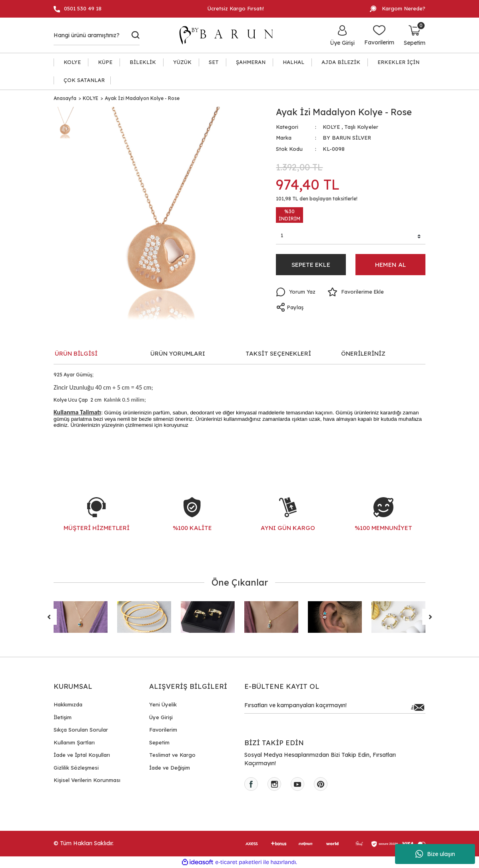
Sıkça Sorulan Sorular (81, 730)
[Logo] (230, 35)
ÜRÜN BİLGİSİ (76, 353)
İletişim (63, 717)
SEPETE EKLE (311, 265)
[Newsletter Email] (335, 707)
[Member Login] (342, 35)
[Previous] (49, 617)
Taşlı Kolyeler (361, 127)
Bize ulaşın (435, 854)
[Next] (430, 617)
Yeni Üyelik (163, 704)
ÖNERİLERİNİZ (363, 353)
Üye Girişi (161, 717)
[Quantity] (351, 237)
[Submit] (417, 707)
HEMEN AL (390, 265)
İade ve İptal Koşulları (82, 755)
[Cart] (415, 35)
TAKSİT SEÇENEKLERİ (278, 353)
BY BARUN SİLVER (347, 138)
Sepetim (159, 742)
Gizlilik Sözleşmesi (76, 768)
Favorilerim (163, 730)
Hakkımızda (68, 704)
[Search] (97, 35)
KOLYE (331, 127)
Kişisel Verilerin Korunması (87, 780)
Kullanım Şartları (74, 742)
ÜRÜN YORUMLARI (178, 353)
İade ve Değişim (170, 768)
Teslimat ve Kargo (172, 755)
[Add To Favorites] (357, 293)
